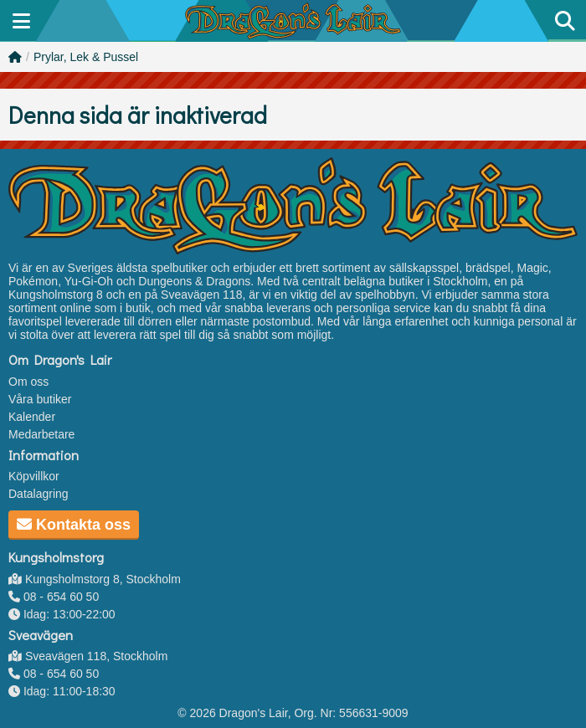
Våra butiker (40, 399)
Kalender (32, 417)
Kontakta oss (74, 525)
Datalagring (39, 494)
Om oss (28, 382)
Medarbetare (41, 434)
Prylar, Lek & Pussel (86, 57)
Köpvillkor (34, 476)
